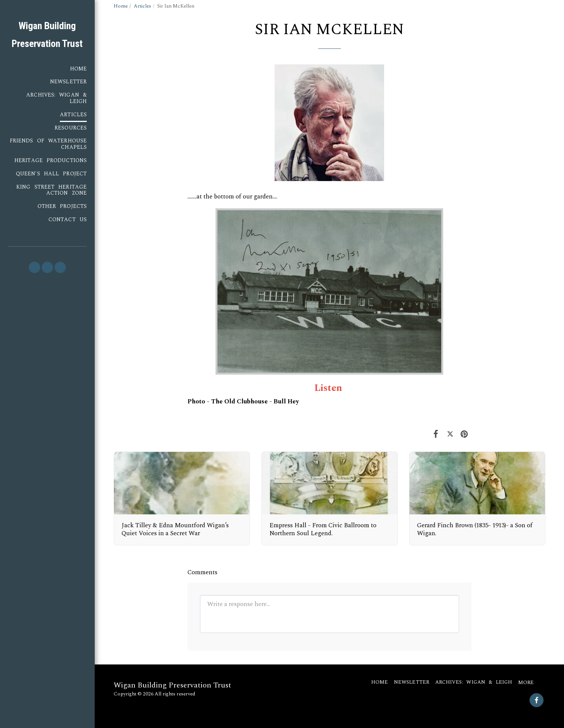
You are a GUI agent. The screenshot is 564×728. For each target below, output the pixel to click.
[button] (34, 267)
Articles (142, 6)
